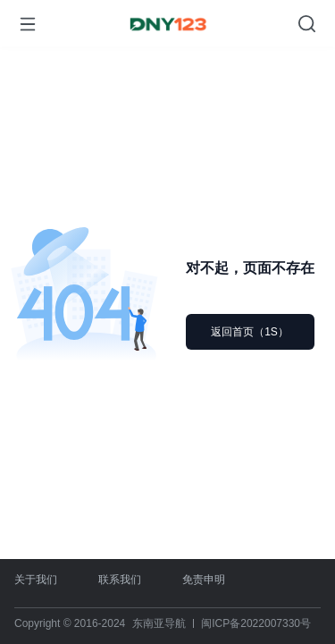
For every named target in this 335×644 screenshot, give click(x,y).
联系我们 (120, 580)
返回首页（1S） (250, 332)
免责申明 (204, 580)
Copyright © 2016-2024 (70, 623)
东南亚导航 (159, 623)
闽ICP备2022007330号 (256, 623)
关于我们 (36, 580)
